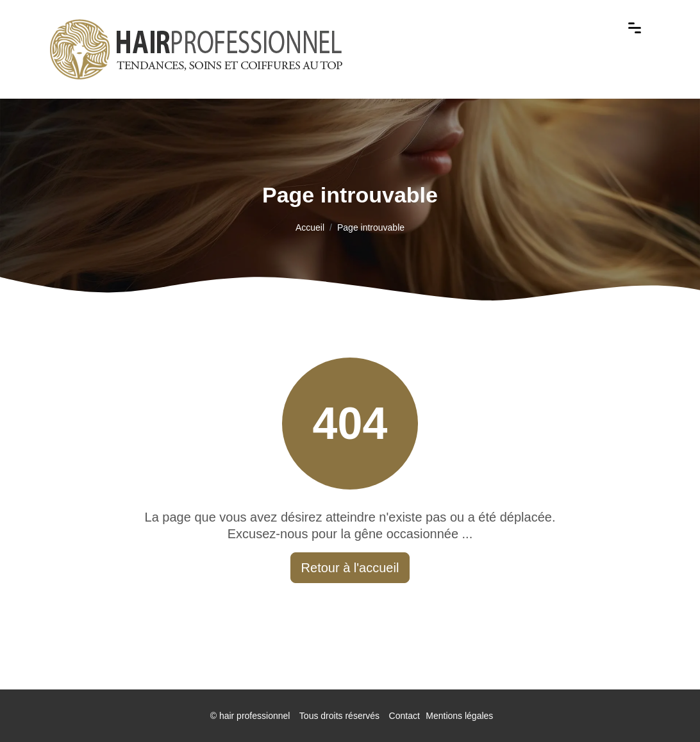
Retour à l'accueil (350, 568)
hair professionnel (255, 716)
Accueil (310, 227)
